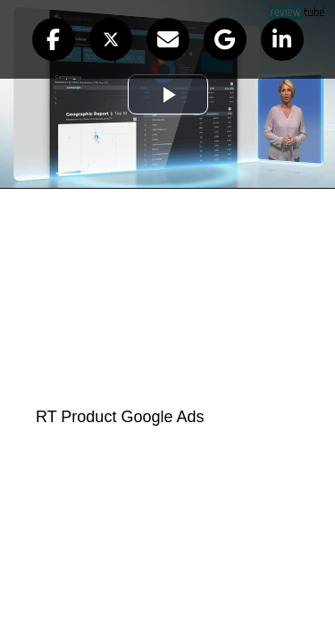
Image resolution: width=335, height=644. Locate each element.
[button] (54, 39)
